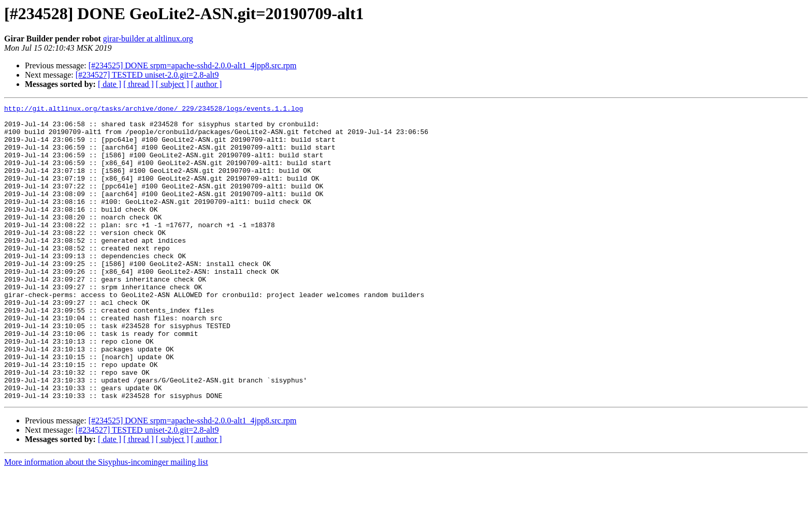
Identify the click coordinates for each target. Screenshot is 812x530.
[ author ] (207, 84)
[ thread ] (139, 84)
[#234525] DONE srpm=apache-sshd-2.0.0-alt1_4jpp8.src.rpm (193, 65)
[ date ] (110, 84)
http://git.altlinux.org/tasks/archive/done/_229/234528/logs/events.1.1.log (154, 110)
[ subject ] (172, 84)
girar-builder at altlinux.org (148, 39)
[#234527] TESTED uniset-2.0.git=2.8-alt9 (147, 75)
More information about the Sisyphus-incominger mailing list (106, 521)
